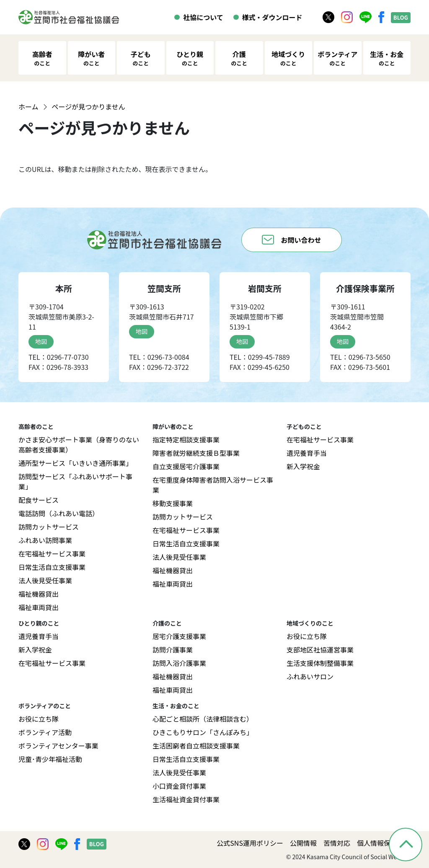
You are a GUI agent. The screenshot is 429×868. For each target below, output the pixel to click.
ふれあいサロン (310, 676)
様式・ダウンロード (272, 17)
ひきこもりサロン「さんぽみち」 (203, 732)
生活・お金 (387, 58)
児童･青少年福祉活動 (50, 759)
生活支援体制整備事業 (320, 663)
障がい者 (91, 58)
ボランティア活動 (45, 732)
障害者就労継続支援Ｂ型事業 (196, 453)
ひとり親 (190, 58)
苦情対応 (337, 843)
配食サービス (39, 500)
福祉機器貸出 (39, 594)
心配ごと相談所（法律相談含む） (203, 719)
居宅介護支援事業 (179, 636)
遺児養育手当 (307, 453)
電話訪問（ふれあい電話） (59, 513)
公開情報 (303, 843)
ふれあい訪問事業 (45, 540)
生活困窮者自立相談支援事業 (196, 746)
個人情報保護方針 (384, 843)
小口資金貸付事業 (179, 786)
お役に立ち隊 (307, 636)
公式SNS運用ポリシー (250, 843)
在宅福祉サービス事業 (52, 554)
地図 (41, 341)
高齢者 (42, 58)
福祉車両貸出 (39, 607)
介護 (239, 58)
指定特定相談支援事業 (186, 439)
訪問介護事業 (173, 650)
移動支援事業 (173, 503)
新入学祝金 (303, 466)
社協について (203, 17)
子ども (141, 58)
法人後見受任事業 (45, 580)
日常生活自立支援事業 (52, 567)
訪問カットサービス (49, 527)
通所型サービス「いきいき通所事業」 (75, 463)
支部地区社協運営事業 (320, 650)
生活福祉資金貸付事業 (186, 799)
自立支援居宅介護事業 (186, 466)
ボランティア (337, 58)
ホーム (28, 107)
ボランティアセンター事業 (58, 746)
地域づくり (288, 58)
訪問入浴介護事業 (179, 663)
